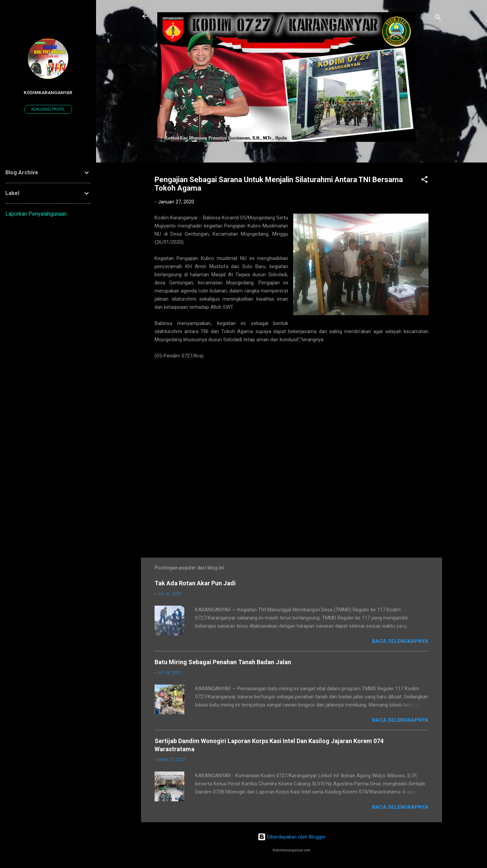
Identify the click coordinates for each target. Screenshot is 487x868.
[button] (424, 181)
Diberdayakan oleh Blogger (292, 837)
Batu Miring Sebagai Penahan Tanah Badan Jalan (223, 662)
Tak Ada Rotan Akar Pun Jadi (195, 583)
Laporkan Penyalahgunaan (36, 214)
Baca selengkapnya (400, 641)
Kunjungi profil (48, 109)
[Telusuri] (438, 18)
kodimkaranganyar (48, 92)
